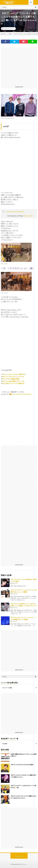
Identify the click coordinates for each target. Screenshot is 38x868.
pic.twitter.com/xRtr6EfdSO (15, 212)
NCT (13, 29)
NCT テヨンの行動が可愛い (11, 379)
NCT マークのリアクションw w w (13, 377)
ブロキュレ (24, 864)
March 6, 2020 (28, 216)
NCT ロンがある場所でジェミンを (13, 381)
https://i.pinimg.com (9, 118)
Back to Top (19, 856)
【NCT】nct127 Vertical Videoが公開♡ (22, 765)
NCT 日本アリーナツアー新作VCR (13, 383)
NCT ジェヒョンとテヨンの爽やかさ (14, 374)
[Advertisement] (19, 66)
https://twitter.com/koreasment (21, 394)
